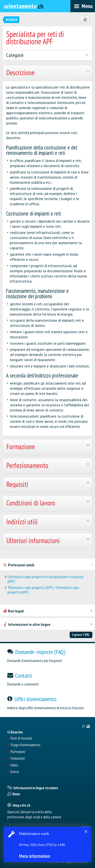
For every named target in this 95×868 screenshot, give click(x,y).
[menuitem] (86, 726)
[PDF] (85, 20)
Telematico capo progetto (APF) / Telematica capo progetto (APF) (43, 590)
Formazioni (18, 758)
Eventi (15, 772)
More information (35, 856)
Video (14, 765)
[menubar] (83, 6)
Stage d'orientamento (25, 745)
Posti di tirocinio (21, 738)
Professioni (18, 752)
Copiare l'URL (81, 635)
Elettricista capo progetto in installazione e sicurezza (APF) (45, 579)
